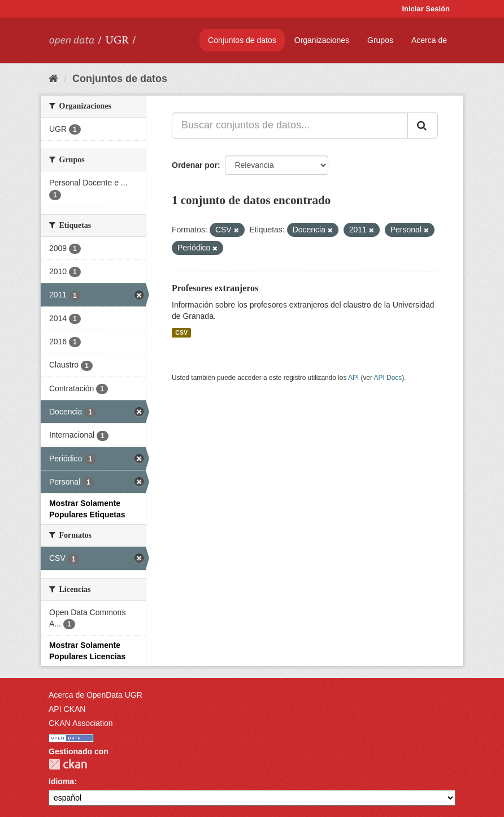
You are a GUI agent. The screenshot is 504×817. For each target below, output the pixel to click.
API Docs (388, 378)
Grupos (380, 40)
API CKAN (67, 709)
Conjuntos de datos (242, 40)
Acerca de (429, 40)
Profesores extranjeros (215, 288)
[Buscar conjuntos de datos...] (290, 126)
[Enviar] (423, 126)
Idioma (61, 781)
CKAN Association (81, 723)
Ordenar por (195, 165)
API (353, 378)
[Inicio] (53, 79)
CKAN (68, 764)
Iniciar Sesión (426, 9)
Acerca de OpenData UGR (95, 695)
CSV (181, 332)
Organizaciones (322, 40)
